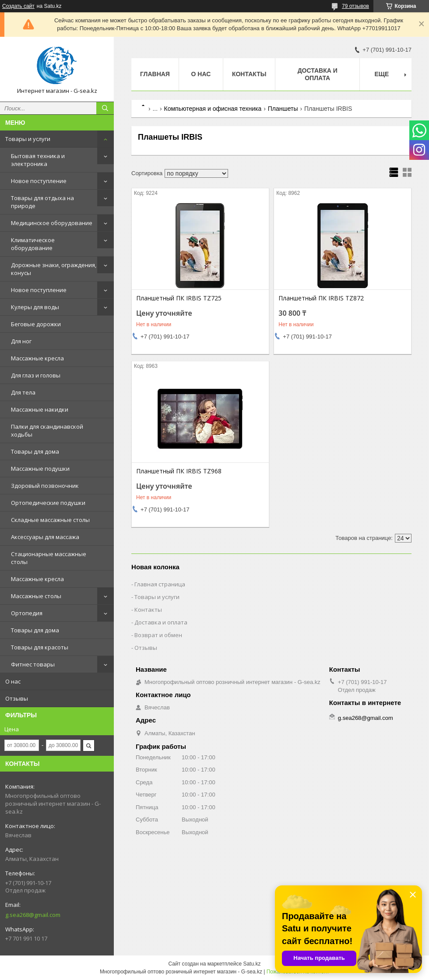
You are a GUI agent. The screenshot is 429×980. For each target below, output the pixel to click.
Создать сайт (18, 6)
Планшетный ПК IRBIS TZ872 (321, 298)
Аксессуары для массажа (45, 537)
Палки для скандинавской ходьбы (47, 430)
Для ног (21, 341)
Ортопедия (27, 613)
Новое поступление (39, 181)
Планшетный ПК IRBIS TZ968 (179, 471)
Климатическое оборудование (33, 244)
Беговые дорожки (36, 324)
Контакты (249, 74)
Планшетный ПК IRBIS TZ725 (179, 298)
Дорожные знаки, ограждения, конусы (54, 269)
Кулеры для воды (35, 307)
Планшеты (283, 109)
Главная (155, 74)
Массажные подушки (40, 469)
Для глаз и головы (36, 375)
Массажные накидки (40, 409)
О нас (13, 681)
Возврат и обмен (158, 635)
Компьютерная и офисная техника (213, 109)
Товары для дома (35, 451)
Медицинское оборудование (52, 223)
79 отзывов (355, 6)
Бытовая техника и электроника (38, 160)
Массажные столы (36, 596)
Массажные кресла (37, 358)
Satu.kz (252, 964)
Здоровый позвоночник (45, 486)
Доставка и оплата (318, 74)
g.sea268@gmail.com (33, 915)
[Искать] (105, 108)
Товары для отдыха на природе (42, 202)
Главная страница (160, 584)
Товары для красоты (40, 647)
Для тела (23, 392)
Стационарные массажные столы (49, 558)
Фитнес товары (33, 664)
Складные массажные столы (50, 520)
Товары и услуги (28, 139)
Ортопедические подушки (48, 503)
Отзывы (17, 698)
